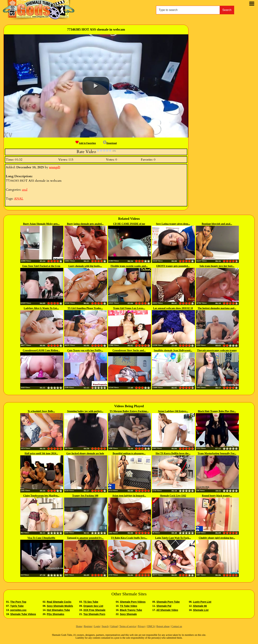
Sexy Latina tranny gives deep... (173, 224)
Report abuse (163, 626)
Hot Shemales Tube (58, 610)
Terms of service (128, 626)
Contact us (177, 626)
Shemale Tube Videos (23, 614)
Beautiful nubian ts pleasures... (129, 453)
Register (88, 626)
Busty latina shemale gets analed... (85, 224)
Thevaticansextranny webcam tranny (217, 350)
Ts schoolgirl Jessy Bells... (41, 411)
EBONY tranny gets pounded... (173, 266)
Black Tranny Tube (131, 610)
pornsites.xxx (18, 610)
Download (110, 143)
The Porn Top (18, 602)
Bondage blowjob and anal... (217, 224)
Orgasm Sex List (93, 606)
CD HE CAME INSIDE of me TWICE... (129, 224)
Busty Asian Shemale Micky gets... (41, 224)
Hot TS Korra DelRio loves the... (173, 453)
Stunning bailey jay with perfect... (85, 411)
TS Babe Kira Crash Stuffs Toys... (129, 538)
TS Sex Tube (91, 602)
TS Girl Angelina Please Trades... (85, 308)
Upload (114, 626)
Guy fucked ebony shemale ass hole (85, 453)
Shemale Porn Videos (133, 602)
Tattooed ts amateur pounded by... (85, 538)
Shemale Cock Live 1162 (173, 496)
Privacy (142, 626)
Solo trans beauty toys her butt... (217, 266)
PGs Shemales (55, 614)
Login (97, 626)
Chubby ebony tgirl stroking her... (217, 538)
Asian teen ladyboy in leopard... (129, 496)
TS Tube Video (128, 606)
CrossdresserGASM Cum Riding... (41, 350)
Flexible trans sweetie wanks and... (129, 266)
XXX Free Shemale (94, 610)
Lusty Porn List (202, 602)
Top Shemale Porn (94, 614)
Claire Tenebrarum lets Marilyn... (41, 496)
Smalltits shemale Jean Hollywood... (173, 350)
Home (79, 626)
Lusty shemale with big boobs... (85, 266)
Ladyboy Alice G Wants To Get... (41, 308)
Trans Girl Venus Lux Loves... (129, 308)
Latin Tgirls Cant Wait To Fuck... (173, 538)
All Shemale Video (167, 610)
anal (25, 190)
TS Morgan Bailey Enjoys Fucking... (129, 411)
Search (227, 10)
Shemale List (201, 610)
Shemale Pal (164, 606)
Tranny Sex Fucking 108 (85, 496)
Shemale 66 (200, 606)
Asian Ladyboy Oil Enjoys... (173, 411)
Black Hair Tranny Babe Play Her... (217, 411)
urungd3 (55, 167)
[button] (96, 86)
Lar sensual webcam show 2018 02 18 (173, 308)
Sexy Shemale (128, 614)
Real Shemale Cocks (59, 602)
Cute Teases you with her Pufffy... (85, 350)
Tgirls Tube (17, 606)
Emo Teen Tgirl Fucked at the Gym (41, 266)
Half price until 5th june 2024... (41, 453)
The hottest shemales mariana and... (217, 308)
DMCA (151, 626)
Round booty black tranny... (217, 496)
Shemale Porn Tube (168, 602)
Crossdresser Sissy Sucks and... (129, 350)
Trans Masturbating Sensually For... (217, 453)
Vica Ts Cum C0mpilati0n (41, 538)
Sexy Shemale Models (60, 606)
